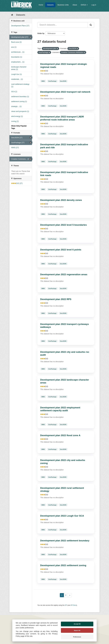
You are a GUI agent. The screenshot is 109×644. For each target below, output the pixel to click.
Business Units (63, 5)
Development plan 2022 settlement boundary (65, 541)
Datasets (50, 5)
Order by (41, 33)
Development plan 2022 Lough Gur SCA (62, 516)
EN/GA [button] (84, 5)
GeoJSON (63, 81)
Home (41, 5)
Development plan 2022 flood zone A (60, 435)
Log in (94, 5)
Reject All (77, 630)
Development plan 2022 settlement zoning (63, 565)
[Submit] (91, 25)
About (75, 5)
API (66, 605)
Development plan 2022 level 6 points (61, 250)
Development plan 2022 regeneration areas (64, 274)
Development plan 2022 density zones (61, 200)
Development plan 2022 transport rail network (65, 92)
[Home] (12, 15)
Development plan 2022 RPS (56, 299)
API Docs (74, 605)
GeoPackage (52, 81)
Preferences (77, 637)
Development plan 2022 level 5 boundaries (64, 225)
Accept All (77, 624)
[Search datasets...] (63, 25)
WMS (43, 81)
